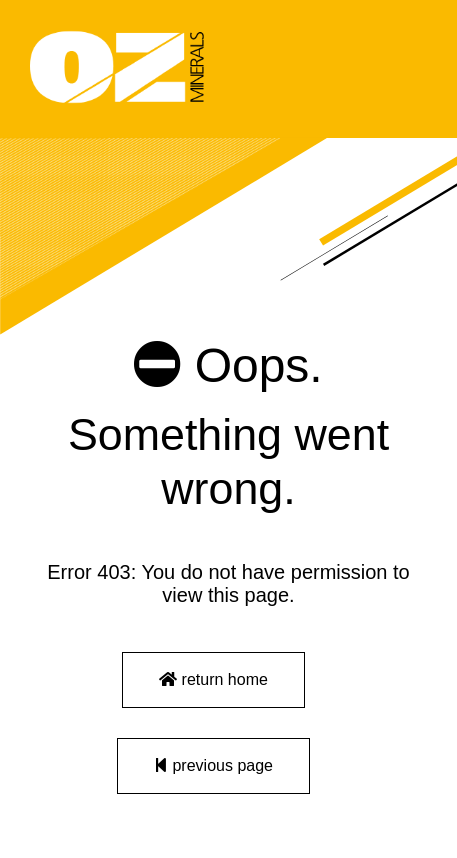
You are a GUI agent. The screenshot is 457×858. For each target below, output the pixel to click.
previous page (213, 765)
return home (213, 679)
